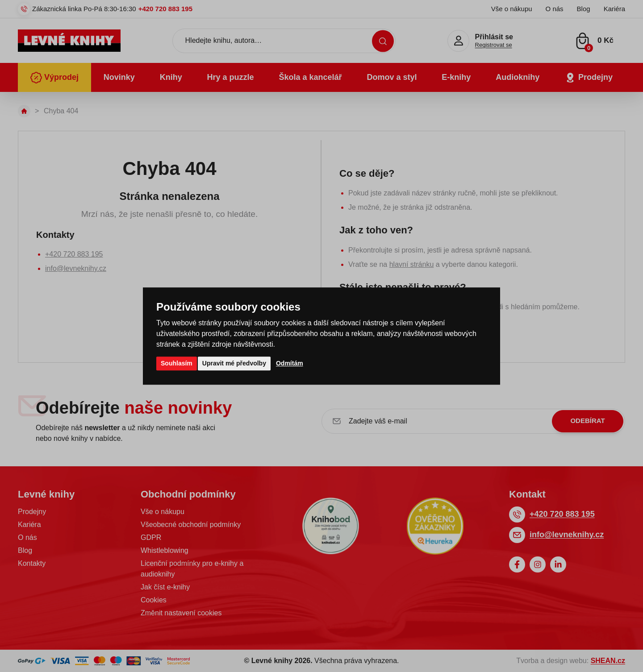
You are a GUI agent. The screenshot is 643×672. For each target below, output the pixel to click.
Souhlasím (177, 363)
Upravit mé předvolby (234, 363)
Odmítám (290, 363)
